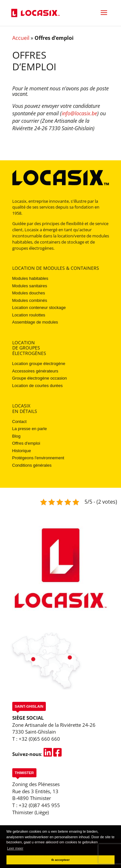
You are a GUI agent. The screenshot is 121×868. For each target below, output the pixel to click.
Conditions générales (32, 465)
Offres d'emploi (26, 443)
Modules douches (29, 293)
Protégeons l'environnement (38, 458)
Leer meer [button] (15, 848)
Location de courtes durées (38, 386)
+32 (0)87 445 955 (39, 805)
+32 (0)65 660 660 (39, 739)
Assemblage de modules (35, 322)
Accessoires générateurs (35, 371)
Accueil (21, 38)
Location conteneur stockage (39, 308)
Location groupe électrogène (39, 364)
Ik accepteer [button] (60, 860)
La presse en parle (30, 429)
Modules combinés (30, 300)
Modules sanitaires (30, 286)
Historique (22, 451)
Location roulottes (29, 315)
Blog (16, 436)
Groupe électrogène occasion (40, 378)
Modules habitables (30, 278)
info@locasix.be (79, 113)
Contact (20, 422)
